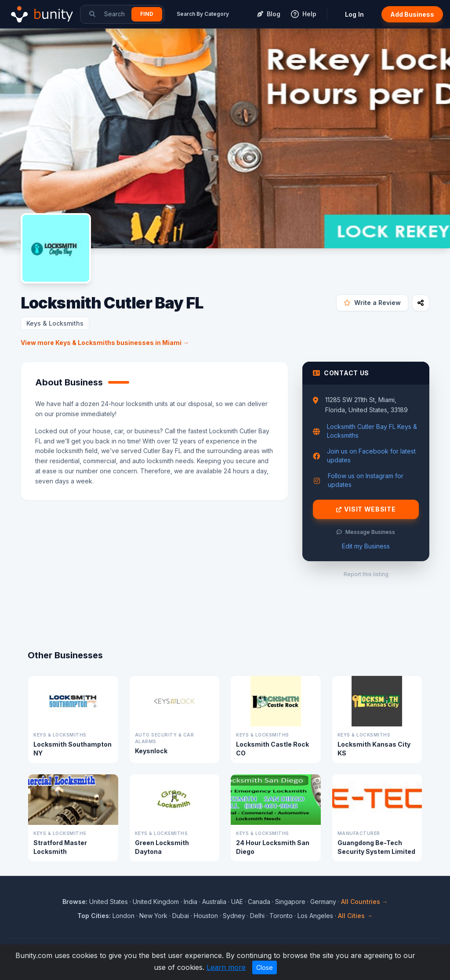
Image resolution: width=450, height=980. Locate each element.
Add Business (412, 14)
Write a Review (372, 303)
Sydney (234, 916)
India (191, 902)
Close (265, 967)
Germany (323, 902)
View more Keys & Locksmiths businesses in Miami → (105, 343)
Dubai (181, 916)
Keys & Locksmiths (55, 323)
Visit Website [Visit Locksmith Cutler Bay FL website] (366, 509)
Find (147, 14)
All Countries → (365, 902)
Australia (214, 902)
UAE (237, 902)
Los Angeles (315, 916)
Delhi (257, 916)
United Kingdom (156, 902)
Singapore (290, 902)
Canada (259, 902)
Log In (354, 14)
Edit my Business (366, 546)
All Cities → (355, 916)
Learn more (226, 967)
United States (109, 902)
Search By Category (203, 14)
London (123, 916)
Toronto (281, 916)
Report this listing (366, 574)
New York (153, 916)
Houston (206, 916)
